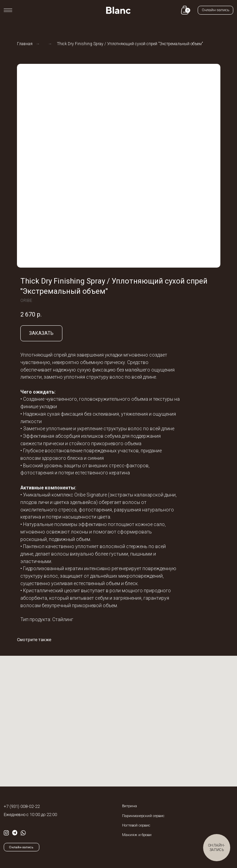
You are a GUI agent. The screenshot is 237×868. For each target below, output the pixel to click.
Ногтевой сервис (136, 825)
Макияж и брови (137, 835)
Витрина (130, 806)
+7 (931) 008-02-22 (22, 806)
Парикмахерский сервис (143, 816)
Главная (25, 44)
